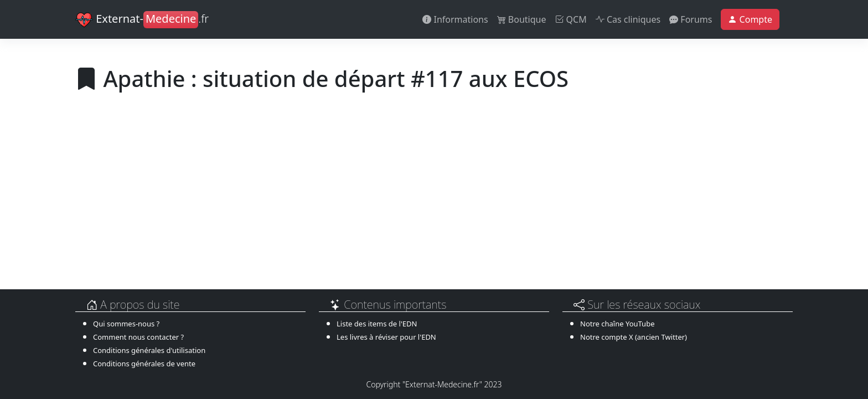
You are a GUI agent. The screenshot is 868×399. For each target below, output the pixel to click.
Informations (455, 19)
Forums (691, 19)
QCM (570, 19)
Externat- (142, 20)
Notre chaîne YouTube (617, 324)
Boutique (522, 19)
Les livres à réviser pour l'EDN (386, 337)
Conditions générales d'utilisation (149, 350)
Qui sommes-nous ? (126, 324)
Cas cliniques (628, 19)
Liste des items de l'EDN (377, 324)
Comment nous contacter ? (138, 337)
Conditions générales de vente (144, 364)
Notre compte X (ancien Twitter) (634, 337)
